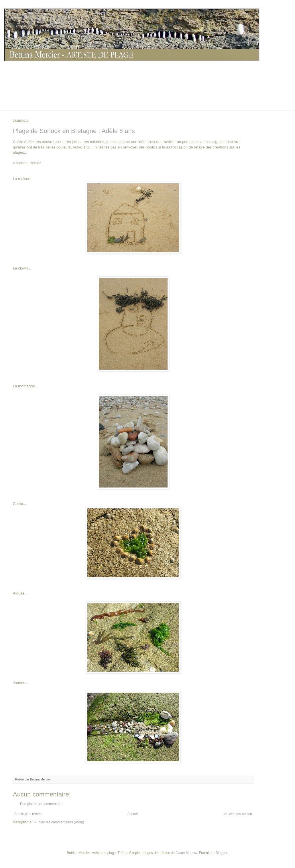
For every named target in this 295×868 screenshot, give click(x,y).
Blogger (222, 853)
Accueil (133, 814)
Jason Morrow (186, 853)
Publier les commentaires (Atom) (59, 822)
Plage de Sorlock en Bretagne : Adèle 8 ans (74, 131)
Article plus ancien (238, 814)
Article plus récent (28, 814)
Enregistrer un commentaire (41, 804)
